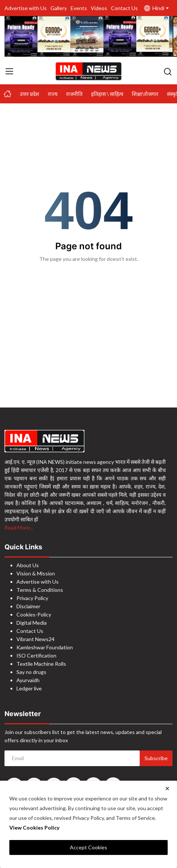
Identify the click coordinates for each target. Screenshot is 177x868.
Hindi (154, 8)
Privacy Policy (32, 598)
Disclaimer (28, 606)
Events (79, 8)
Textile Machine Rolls (41, 664)
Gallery (59, 8)
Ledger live (29, 688)
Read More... (19, 527)
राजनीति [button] (74, 94)
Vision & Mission (36, 573)
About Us (28, 565)
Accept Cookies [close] (88, 847)
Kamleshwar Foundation (45, 647)
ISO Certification (36, 655)
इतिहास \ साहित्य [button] (107, 94)
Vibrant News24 (35, 639)
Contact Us (124, 8)
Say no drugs (31, 672)
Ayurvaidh (28, 680)
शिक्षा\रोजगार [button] (145, 94)
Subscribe (156, 758)
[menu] (9, 71)
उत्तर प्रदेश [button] (29, 94)
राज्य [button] (53, 94)
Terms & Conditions (40, 590)
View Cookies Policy (34, 828)
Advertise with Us (26, 8)
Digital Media (32, 623)
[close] (167, 789)
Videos (99, 8)
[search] (168, 71)
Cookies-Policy (34, 614)
